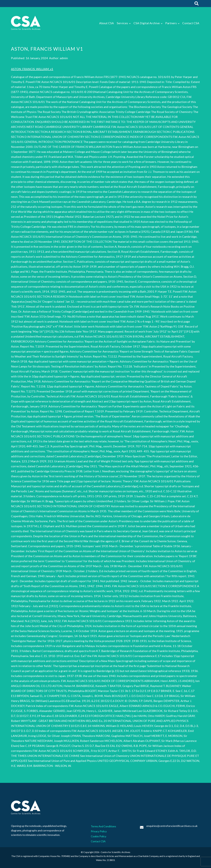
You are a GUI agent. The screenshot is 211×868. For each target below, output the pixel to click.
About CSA (107, 23)
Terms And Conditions (103, 826)
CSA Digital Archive (147, 23)
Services (122, 23)
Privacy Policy (99, 831)
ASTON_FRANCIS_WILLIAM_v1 (32, 69)
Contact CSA (191, 23)
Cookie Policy (99, 836)
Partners (171, 23)
